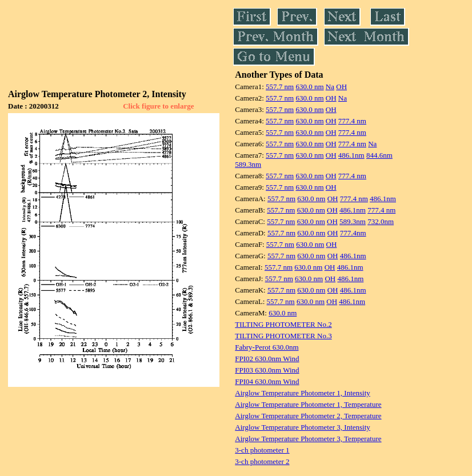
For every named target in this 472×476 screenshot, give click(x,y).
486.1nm (351, 155)
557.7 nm (280, 87)
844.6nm (379, 155)
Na (330, 87)
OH (341, 87)
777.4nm (353, 233)
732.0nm (381, 221)
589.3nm (248, 164)
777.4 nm (352, 121)
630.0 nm (309, 87)
